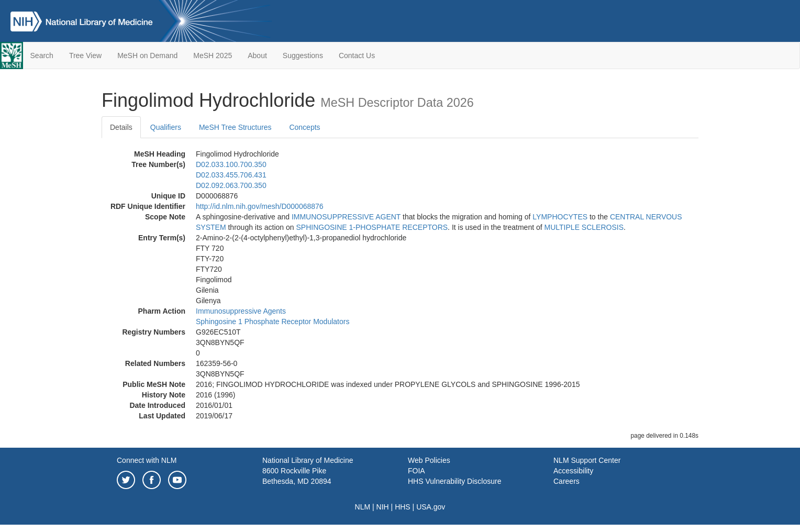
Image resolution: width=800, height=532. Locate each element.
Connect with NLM (147, 460)
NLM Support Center (587, 460)
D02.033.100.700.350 (231, 164)
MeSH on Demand (147, 56)
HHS (403, 507)
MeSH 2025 (213, 56)
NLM (363, 507)
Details (121, 127)
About (257, 56)
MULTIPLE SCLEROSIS (584, 227)
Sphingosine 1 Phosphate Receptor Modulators (273, 322)
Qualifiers (166, 127)
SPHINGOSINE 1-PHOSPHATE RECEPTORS (372, 227)
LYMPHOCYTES (560, 217)
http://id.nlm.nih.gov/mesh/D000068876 (260, 206)
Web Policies (429, 460)
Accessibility (573, 471)
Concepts (304, 127)
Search (42, 56)
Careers (566, 481)
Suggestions (303, 56)
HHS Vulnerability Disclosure (454, 481)
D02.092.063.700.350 (231, 185)
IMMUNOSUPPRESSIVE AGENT (346, 217)
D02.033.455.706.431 (231, 175)
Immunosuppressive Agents (241, 311)
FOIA (416, 471)
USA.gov (431, 507)
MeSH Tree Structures (235, 127)
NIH (383, 507)
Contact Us (357, 56)
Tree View (85, 56)
